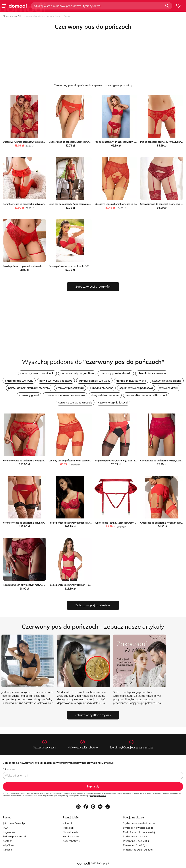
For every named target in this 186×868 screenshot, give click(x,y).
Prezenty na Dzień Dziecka (138, 850)
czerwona (19, 381)
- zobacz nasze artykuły (93, 627)
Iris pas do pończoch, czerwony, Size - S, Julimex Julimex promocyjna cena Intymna (137, 461)
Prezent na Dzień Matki (136, 841)
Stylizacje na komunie (135, 836)
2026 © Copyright (100, 863)
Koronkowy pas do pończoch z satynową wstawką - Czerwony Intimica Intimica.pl (45, 523)
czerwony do (37, 373)
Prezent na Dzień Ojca (135, 845)
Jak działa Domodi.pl (14, 823)
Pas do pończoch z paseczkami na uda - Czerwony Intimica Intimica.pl (39, 266)
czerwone (152, 373)
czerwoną (56, 381)
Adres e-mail (9, 769)
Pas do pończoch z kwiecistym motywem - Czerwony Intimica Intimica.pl (40, 585)
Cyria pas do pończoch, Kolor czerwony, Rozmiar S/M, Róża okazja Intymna (87, 204)
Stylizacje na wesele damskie (139, 823)
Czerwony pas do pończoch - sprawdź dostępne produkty (93, 85)
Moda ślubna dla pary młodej (139, 832)
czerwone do (77, 373)
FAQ (5, 828)
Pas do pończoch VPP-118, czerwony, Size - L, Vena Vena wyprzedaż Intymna (135, 142)
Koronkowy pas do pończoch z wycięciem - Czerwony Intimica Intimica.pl (41, 461)
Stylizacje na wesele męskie (138, 828)
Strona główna (10, 16)
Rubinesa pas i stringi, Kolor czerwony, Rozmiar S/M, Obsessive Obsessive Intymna (137, 523)
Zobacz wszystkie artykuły (93, 715)
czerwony (116, 373)
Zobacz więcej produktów (93, 286)
